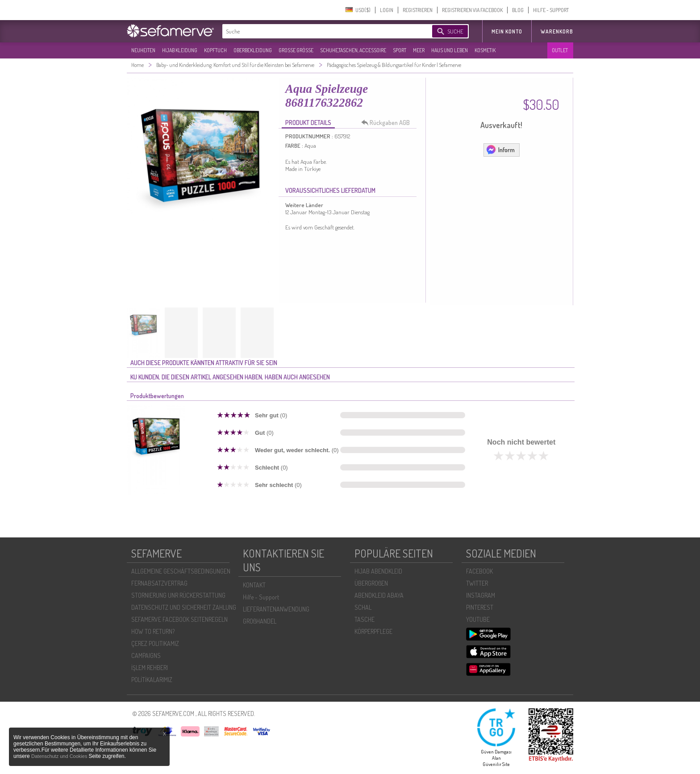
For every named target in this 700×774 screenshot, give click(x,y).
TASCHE (365, 619)
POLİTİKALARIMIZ (152, 680)
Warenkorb (557, 31)
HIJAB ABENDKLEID (378, 571)
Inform (500, 150)
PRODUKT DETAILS (308, 123)
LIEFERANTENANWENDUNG (276, 609)
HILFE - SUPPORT (551, 10)
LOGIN (387, 10)
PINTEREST (480, 607)
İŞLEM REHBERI (150, 668)
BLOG (518, 10)
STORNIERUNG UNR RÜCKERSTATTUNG (178, 595)
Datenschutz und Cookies (60, 756)
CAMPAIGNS (146, 655)
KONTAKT (254, 585)
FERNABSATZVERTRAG (159, 583)
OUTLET (560, 50)
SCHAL (363, 607)
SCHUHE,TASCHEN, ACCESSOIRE (353, 50)
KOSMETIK (485, 50)
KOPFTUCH (215, 50)
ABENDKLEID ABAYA (379, 595)
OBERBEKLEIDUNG (253, 50)
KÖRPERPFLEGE (373, 631)
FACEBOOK (479, 571)
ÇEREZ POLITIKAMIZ (155, 643)
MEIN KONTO (507, 31)
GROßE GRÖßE (296, 50)
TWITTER (477, 583)
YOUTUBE (478, 619)
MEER (419, 50)
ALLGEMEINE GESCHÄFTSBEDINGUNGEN (181, 571)
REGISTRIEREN (418, 10)
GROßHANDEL (260, 621)
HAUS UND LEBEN (450, 50)
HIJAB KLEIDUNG (180, 50)
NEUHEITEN (143, 50)
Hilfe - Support (261, 597)
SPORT (400, 50)
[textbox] (320, 31)
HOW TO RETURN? (153, 631)
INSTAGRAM (481, 595)
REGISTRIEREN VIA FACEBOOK (472, 10)
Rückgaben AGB (388, 123)
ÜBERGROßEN (371, 583)
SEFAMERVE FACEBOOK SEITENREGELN (179, 619)
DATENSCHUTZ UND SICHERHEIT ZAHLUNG (184, 607)
